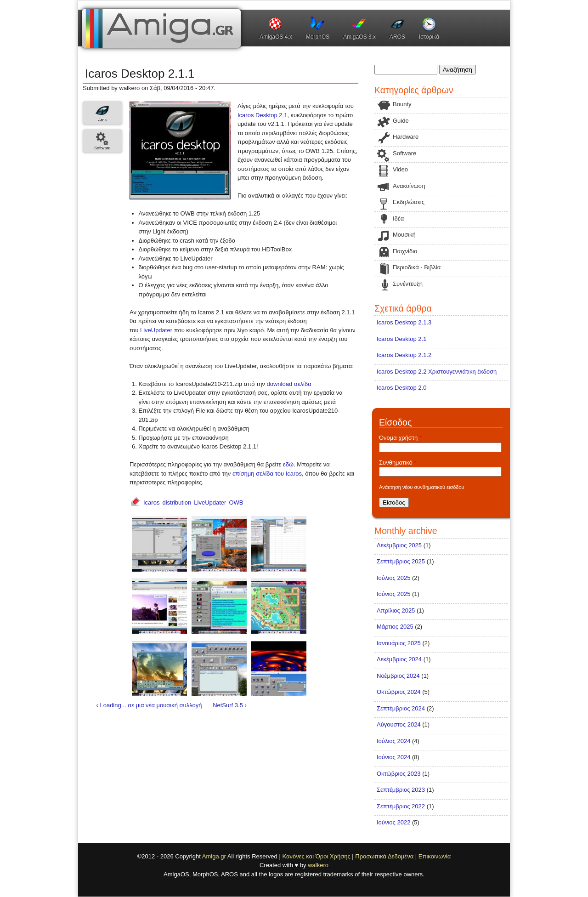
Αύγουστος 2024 (399, 724)
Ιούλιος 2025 (393, 578)
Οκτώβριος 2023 (399, 774)
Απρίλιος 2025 (396, 610)
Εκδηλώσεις (409, 202)
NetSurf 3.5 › (230, 705)
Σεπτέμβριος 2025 (401, 561)
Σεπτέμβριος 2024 (401, 708)
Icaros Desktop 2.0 (401, 388)
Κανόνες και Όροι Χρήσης (316, 856)
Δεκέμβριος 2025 (399, 545)
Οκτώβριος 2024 (399, 692)
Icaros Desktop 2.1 (262, 115)
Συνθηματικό (398, 463)
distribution (177, 502)
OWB (236, 502)
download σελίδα (289, 384)
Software (102, 148)
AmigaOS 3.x (359, 37)
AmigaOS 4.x (276, 37)
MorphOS (318, 37)
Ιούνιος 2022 (393, 822)
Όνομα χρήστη (400, 438)
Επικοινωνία (435, 856)
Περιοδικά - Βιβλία (417, 267)
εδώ (288, 464)
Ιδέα (398, 219)
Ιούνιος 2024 (393, 757)
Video (400, 169)
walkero (318, 865)
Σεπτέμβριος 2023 (401, 790)
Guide (401, 121)
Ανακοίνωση (409, 186)
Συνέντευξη (408, 284)
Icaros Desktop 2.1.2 (404, 355)
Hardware (406, 137)
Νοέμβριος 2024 (398, 676)
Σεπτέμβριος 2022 (401, 806)
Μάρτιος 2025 (395, 627)
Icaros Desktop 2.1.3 (404, 322)
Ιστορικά (429, 37)
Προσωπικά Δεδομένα (384, 856)
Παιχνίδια (405, 251)
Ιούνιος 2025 (393, 594)
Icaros (151, 502)
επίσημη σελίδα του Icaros (267, 474)
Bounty (402, 104)
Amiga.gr (214, 856)
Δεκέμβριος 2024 (399, 659)
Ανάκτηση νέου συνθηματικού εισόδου (422, 487)
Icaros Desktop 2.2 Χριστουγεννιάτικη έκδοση (437, 372)
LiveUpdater (156, 330)
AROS (397, 37)
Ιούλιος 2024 (393, 741)
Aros (102, 120)
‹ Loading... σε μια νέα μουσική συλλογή (149, 705)
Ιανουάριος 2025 (399, 643)
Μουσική (404, 235)
